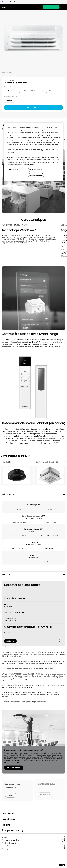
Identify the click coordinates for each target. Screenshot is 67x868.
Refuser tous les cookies (36, 170)
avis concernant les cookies (32, 127)
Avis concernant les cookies (10, 840)
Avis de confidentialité (9, 843)
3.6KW (33, 91)
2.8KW (24, 91)
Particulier (5, 2)
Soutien (4, 837)
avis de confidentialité (29, 164)
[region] (33, 152)
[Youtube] (61, 865)
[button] (33, 814)
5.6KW (42, 91)
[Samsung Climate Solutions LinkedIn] (64, 865)
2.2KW (16, 91)
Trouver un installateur (51, 7)
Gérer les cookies (7, 852)
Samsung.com (6, 849)
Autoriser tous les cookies (36, 175)
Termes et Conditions (8, 846)
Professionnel (14, 2)
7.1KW (50, 91)
